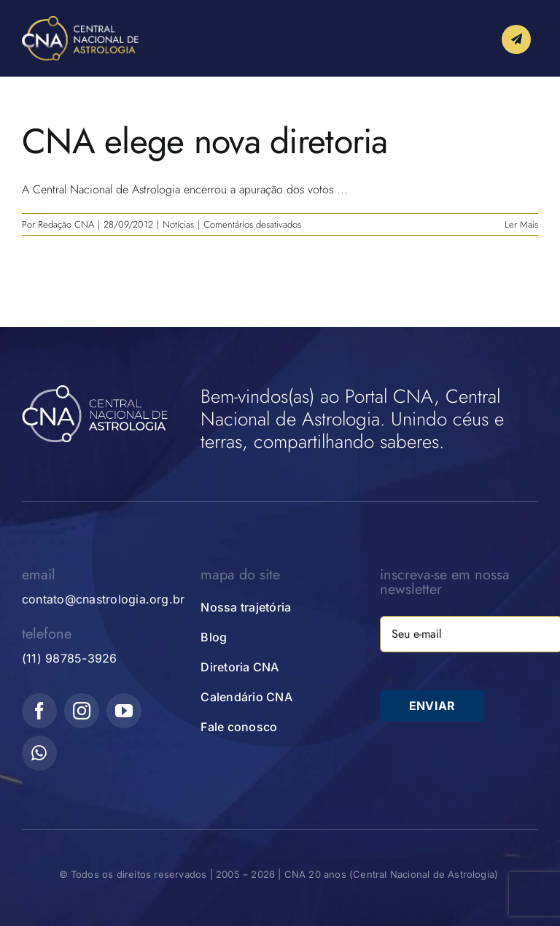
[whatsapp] (39, 753)
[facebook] (39, 711)
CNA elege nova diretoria (205, 141)
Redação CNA (66, 224)
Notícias (178, 224)
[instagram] (82, 711)
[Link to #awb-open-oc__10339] (516, 39)
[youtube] (124, 711)
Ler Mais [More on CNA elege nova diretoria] (521, 224)
